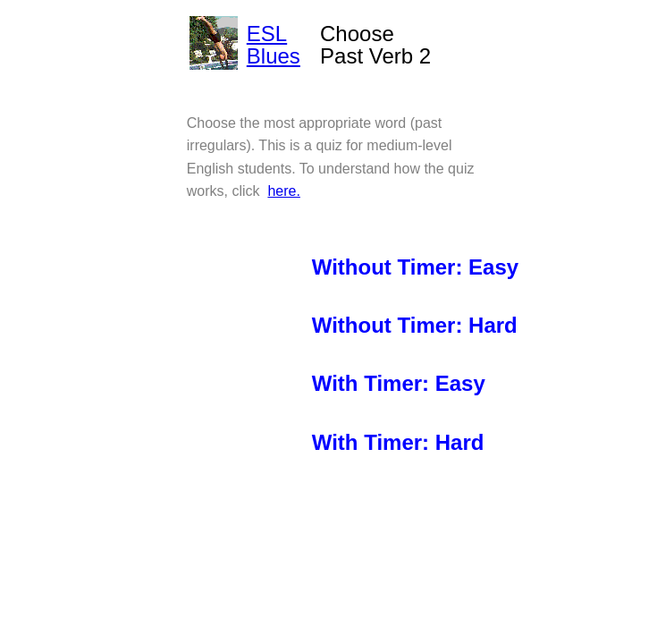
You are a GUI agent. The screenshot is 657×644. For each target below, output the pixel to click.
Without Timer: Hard (415, 325)
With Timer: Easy (399, 383)
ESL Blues (274, 45)
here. (283, 191)
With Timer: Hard (398, 443)
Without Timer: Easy (415, 267)
